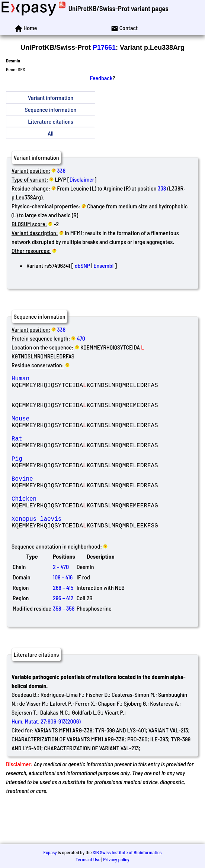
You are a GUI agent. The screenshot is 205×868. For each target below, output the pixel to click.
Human (65, 380)
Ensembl (103, 265)
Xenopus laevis (65, 551)
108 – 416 (63, 613)
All (50, 133)
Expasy (50, 852)
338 (61, 170)
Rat (65, 453)
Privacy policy (116, 859)
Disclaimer (82, 179)
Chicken (65, 527)
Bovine (65, 502)
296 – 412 (63, 633)
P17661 (104, 48)
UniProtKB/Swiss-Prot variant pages (118, 8)
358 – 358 (64, 644)
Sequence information (51, 109)
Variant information (51, 97)
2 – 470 (61, 602)
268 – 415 (63, 623)
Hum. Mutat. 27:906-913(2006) (46, 757)
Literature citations (51, 121)
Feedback (101, 78)
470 (81, 338)
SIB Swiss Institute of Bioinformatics (127, 852)
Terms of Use (88, 859)
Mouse (65, 429)
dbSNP (82, 265)
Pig (65, 478)
